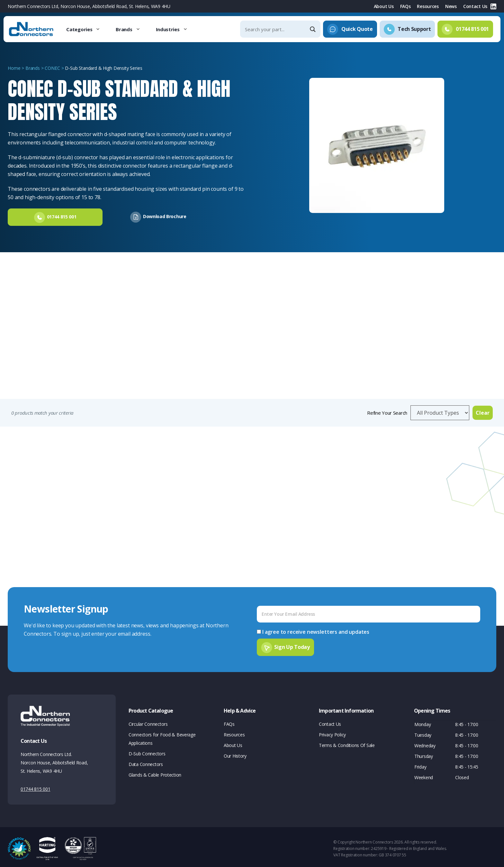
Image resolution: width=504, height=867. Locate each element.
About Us (384, 6)
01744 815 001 (35, 786)
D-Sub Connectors (147, 751)
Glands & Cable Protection (155, 772)
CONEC (52, 68)
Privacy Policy (332, 732)
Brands (132, 29)
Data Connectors (146, 761)
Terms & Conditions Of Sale (347, 742)
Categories (87, 29)
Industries (176, 29)
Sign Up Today (292, 644)
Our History (235, 753)
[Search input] (275, 29)
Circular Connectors (148, 721)
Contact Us (475, 6)
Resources (428, 6)
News (451, 6)
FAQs (405, 6)
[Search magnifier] (313, 29)
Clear (483, 411)
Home (14, 68)
